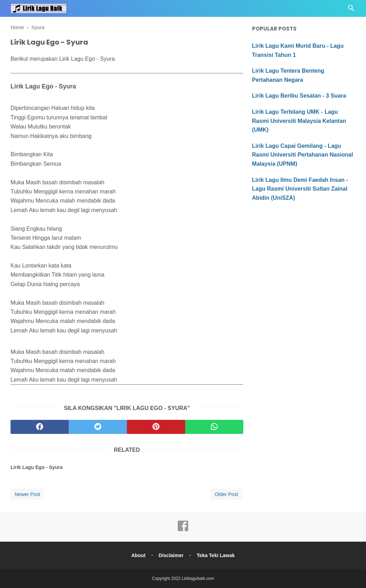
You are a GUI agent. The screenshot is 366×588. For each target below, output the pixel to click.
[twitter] (98, 427)
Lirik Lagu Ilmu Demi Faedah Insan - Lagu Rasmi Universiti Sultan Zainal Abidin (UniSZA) (300, 189)
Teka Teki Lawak (216, 555)
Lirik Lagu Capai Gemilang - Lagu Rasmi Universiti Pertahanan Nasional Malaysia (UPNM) (303, 155)
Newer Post (27, 494)
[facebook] (40, 427)
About (138, 555)
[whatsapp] (214, 427)
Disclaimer (171, 555)
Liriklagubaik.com (198, 579)
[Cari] (351, 10)
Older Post (226, 494)
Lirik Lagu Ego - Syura (37, 467)
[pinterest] (156, 427)
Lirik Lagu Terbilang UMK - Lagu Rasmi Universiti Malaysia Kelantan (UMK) (299, 121)
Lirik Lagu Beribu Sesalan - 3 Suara (299, 96)
